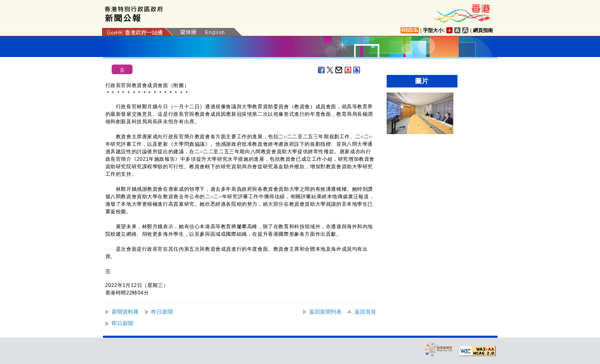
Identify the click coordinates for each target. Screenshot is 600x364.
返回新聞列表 (325, 312)
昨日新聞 (162, 312)
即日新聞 (122, 323)
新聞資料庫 (125, 312)
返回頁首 (365, 312)
